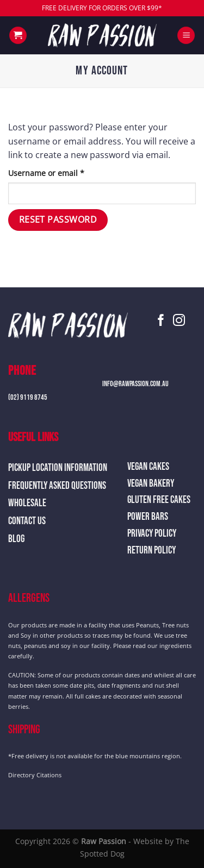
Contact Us (27, 521)
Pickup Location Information (58, 468)
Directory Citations (35, 775)
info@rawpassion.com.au (135, 384)
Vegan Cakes (148, 467)
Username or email (63, 172)
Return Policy (152, 551)
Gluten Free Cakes (159, 500)
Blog (16, 539)
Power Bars (148, 517)
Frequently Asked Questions (57, 486)
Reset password (58, 219)
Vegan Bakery (151, 484)
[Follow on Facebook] (161, 321)
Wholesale (27, 503)
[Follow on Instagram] (179, 321)
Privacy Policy (152, 534)
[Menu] (186, 36)
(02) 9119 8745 (28, 397)
